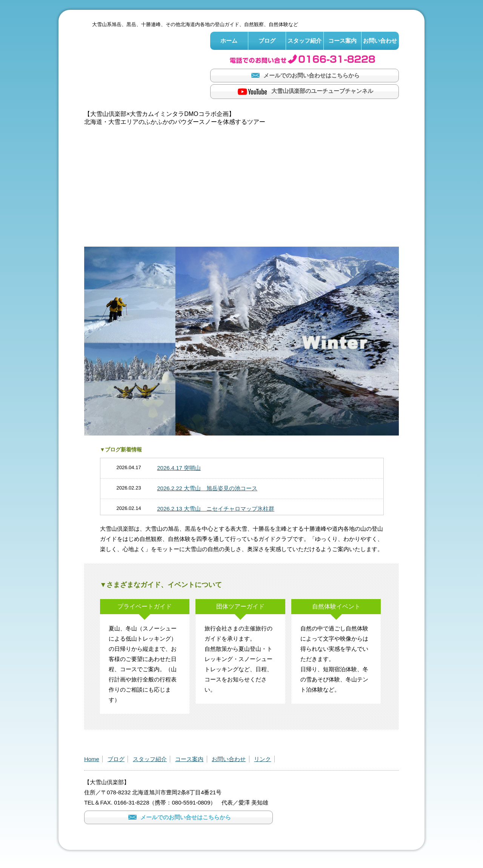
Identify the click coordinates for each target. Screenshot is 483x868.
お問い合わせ (380, 41)
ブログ (267, 41)
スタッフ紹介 (305, 41)
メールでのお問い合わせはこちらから (305, 75)
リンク (262, 759)
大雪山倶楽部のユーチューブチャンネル (305, 92)
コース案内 (342, 41)
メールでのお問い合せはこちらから (179, 817)
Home (92, 759)
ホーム (229, 41)
